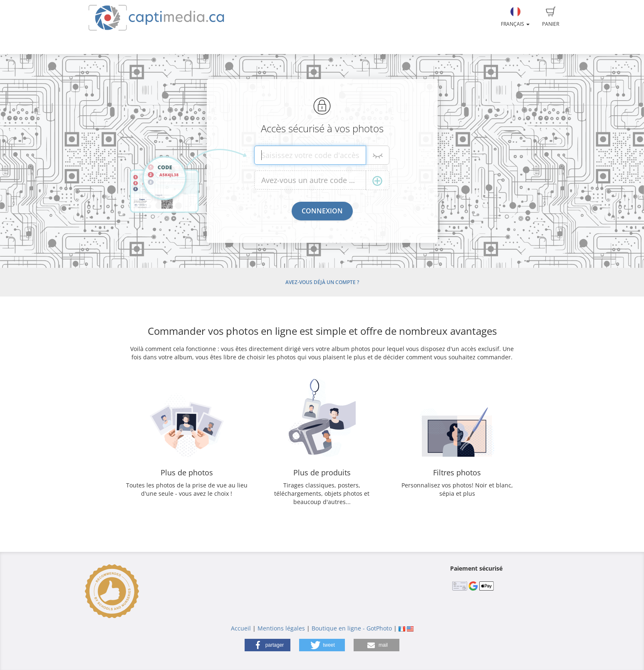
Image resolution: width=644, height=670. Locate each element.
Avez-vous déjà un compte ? (322, 282)
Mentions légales (281, 628)
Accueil (241, 628)
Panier (551, 17)
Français (515, 17)
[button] (268, 645)
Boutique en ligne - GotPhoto (352, 628)
